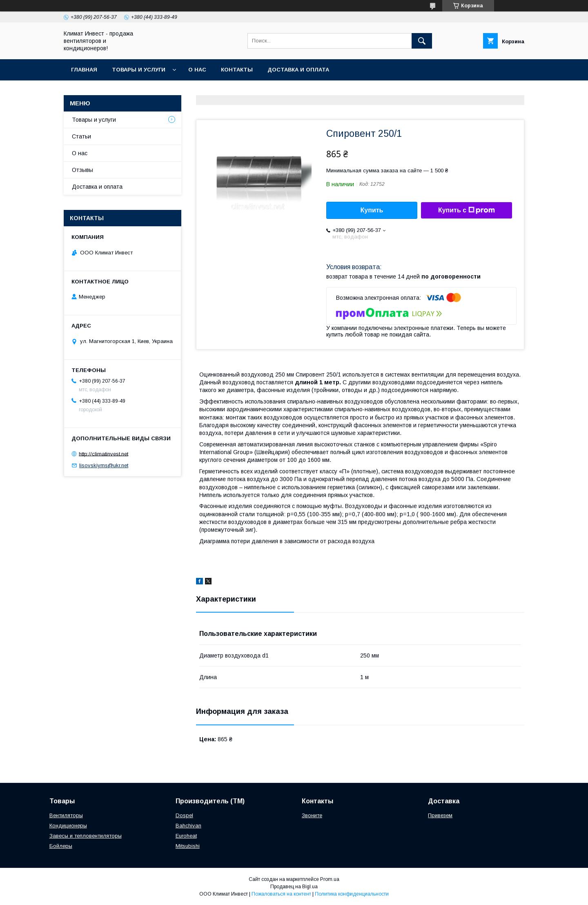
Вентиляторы (66, 815)
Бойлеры (61, 846)
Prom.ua (330, 879)
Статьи (81, 136)
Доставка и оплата (298, 70)
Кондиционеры (68, 826)
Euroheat (186, 836)
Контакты (237, 70)
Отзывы (82, 170)
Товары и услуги (139, 70)
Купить (372, 210)
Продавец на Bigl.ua (294, 887)
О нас (197, 70)
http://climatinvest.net (104, 454)
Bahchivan (188, 826)
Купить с (467, 210)
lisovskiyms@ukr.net (104, 465)
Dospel (184, 815)
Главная (84, 70)
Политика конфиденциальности (352, 894)
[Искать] (422, 41)
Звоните (312, 815)
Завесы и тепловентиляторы (86, 836)
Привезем (440, 815)
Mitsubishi (188, 846)
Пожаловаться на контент (281, 894)
